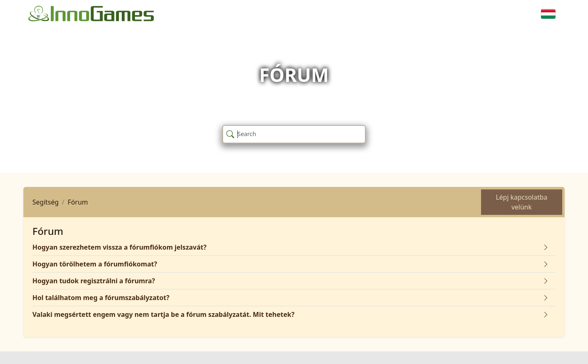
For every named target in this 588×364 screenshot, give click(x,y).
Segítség (46, 202)
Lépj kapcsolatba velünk (522, 202)
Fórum (78, 202)
